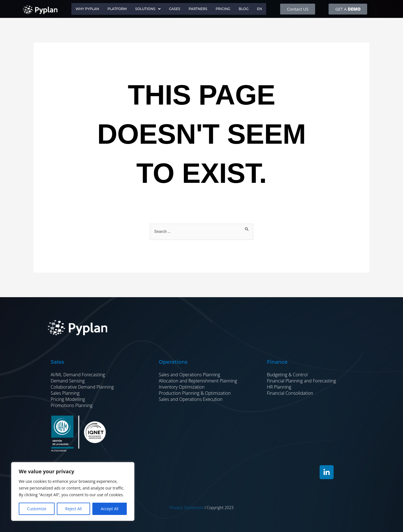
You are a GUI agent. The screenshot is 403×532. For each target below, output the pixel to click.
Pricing (227, 9)
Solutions (147, 9)
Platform (115, 9)
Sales (57, 362)
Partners (200, 9)
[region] (73, 491)
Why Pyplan (83, 9)
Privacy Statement (186, 508)
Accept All (110, 509)
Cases (175, 9)
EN (265, 9)
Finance (277, 362)
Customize (37, 509)
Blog (248, 9)
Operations (173, 362)
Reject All (73, 509)
